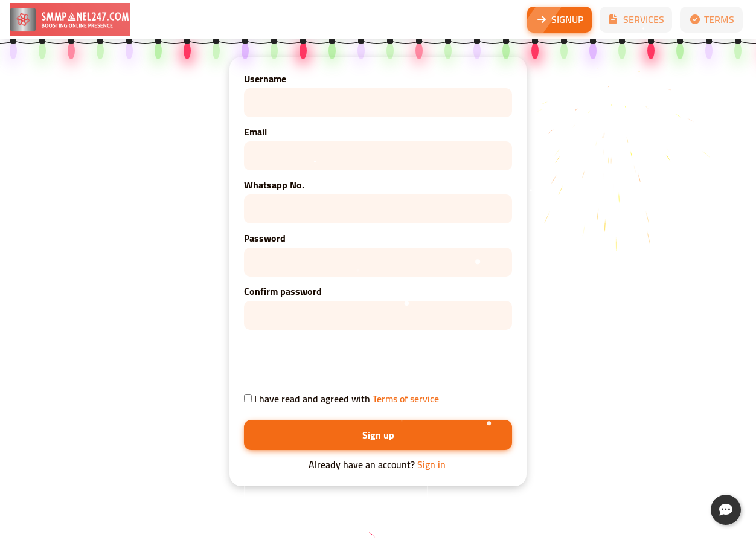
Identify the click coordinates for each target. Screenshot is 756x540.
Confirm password (283, 291)
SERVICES (636, 19)
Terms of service (406, 399)
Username (265, 79)
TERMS (711, 19)
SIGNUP (559, 19)
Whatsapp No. (274, 185)
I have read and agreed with (341, 399)
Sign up (378, 435)
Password (265, 238)
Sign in (431, 464)
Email (255, 132)
